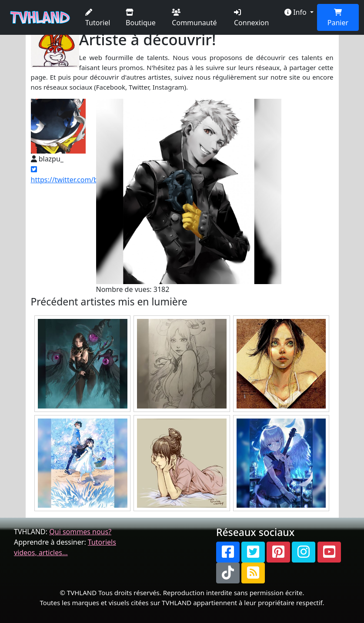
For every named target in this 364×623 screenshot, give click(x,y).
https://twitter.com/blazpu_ (75, 175)
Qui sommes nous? (80, 532)
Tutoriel (98, 18)
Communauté (194, 18)
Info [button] (296, 12)
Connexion (251, 18)
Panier (338, 18)
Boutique (141, 18)
